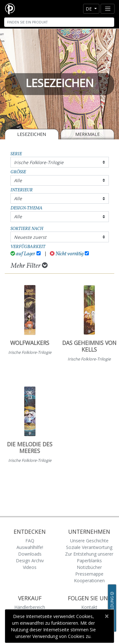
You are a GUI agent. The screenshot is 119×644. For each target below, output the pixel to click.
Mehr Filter (29, 266)
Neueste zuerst (30, 237)
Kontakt (89, 607)
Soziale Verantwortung (89, 547)
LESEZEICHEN (32, 134)
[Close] (106, 616)
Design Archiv (30, 561)
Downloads (30, 554)
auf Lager (23, 254)
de (89, 9)
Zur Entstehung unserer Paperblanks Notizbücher (89, 561)
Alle (18, 180)
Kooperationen (89, 580)
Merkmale (87, 134)
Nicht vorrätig (67, 254)
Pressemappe (89, 574)
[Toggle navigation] (108, 9)
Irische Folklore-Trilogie (39, 162)
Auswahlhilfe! (30, 547)
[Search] (59, 22)
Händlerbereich (30, 607)
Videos (30, 567)
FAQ (30, 541)
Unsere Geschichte (89, 541)
